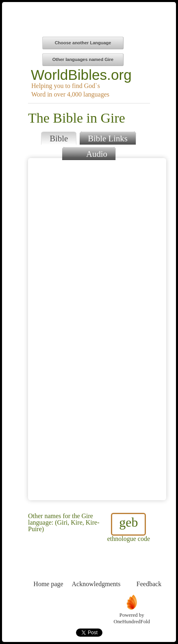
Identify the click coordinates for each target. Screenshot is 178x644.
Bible (59, 138)
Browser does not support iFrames (97, 329)
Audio (89, 153)
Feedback (149, 569)
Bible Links (108, 138)
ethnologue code (129, 528)
